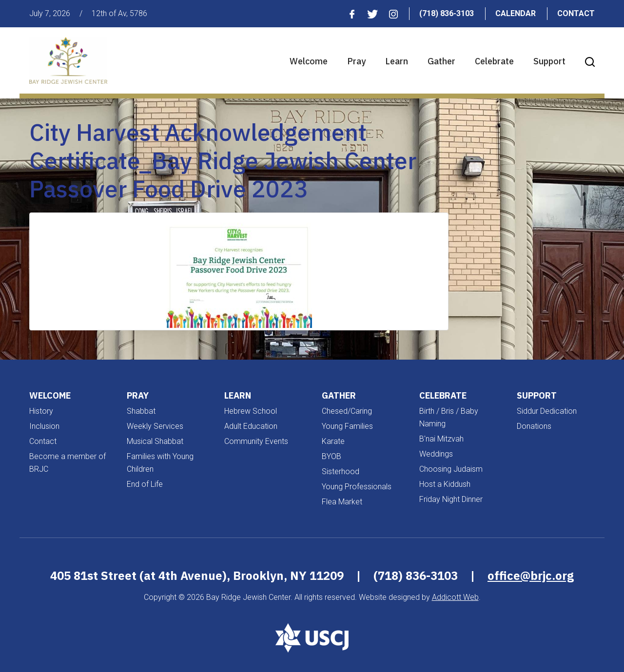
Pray (356, 61)
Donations (534, 426)
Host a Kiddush (445, 484)
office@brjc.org (531, 576)
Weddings (436, 454)
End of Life (145, 484)
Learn (397, 61)
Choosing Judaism (451, 469)
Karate (333, 441)
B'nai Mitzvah (441, 439)
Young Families (347, 426)
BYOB (331, 456)
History (41, 411)
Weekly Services (155, 426)
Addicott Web (455, 597)
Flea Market (342, 502)
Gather (441, 61)
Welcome (309, 61)
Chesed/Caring (347, 411)
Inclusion (44, 426)
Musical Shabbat (155, 441)
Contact (576, 13)
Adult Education (251, 426)
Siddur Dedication (547, 411)
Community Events (256, 441)
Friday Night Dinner (451, 499)
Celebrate (494, 61)
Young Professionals (357, 487)
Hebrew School (251, 411)
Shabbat (141, 411)
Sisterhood (341, 471)
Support (549, 61)
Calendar (516, 13)
